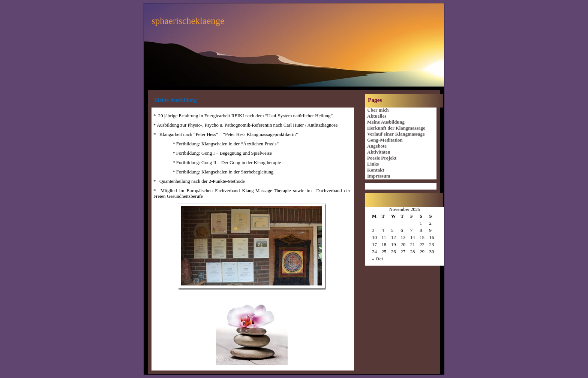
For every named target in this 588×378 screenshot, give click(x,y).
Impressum (379, 176)
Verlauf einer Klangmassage (396, 134)
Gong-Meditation (385, 140)
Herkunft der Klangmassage (396, 128)
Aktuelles (377, 116)
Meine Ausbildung (386, 122)
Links (373, 164)
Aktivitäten (379, 152)
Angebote (377, 146)
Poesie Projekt (382, 158)
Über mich (378, 110)
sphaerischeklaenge (188, 21)
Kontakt (376, 170)
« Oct (378, 259)
